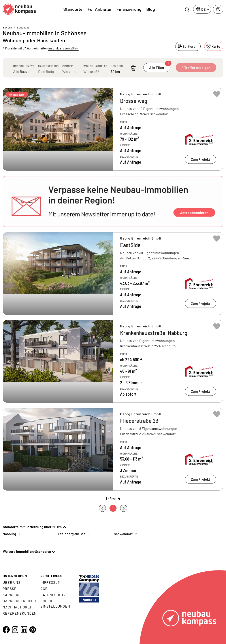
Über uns (12, 582)
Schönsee (23, 27)
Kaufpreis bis (48, 66)
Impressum (51, 582)
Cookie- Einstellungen (55, 603)
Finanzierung (129, 9)
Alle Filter (160, 66)
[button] (113, 202)
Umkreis (117, 66)
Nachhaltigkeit (18, 607)
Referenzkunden (20, 613)
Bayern (7, 27)
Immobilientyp (24, 66)
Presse (10, 588)
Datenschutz (53, 595)
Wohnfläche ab (95, 66)
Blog (151, 9)
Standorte (73, 9)
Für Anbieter (100, 9)
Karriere (12, 595)
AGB (44, 588)
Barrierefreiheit (20, 601)
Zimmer (68, 66)
